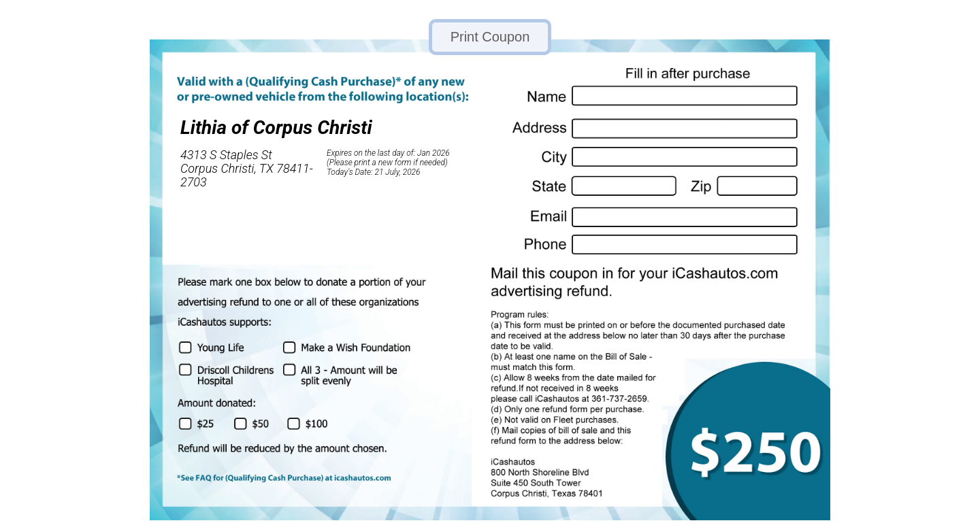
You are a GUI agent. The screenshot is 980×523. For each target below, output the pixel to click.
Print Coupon (490, 37)
